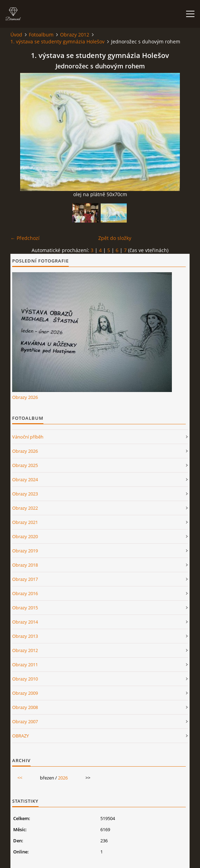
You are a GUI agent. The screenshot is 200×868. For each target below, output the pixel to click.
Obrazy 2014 (25, 622)
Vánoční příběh (28, 437)
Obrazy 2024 (25, 479)
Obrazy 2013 (25, 636)
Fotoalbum (41, 35)
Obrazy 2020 (25, 536)
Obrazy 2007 (25, 721)
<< (20, 778)
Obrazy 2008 (25, 707)
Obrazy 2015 (25, 608)
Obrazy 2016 (25, 593)
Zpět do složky (115, 238)
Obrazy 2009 (25, 693)
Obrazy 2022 (25, 508)
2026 (63, 778)
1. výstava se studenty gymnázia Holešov (57, 41)
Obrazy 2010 (25, 679)
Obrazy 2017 (25, 579)
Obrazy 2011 (25, 665)
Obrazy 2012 (75, 35)
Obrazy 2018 (25, 565)
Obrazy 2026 (25, 397)
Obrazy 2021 (25, 522)
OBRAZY (20, 736)
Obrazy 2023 (25, 494)
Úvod (16, 35)
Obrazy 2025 (25, 465)
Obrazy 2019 (25, 551)
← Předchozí (25, 238)
